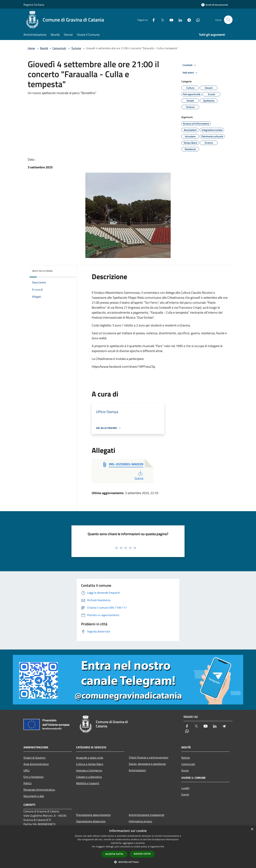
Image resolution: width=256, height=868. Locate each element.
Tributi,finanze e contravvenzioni (149, 757)
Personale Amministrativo (39, 790)
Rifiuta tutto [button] (142, 854)
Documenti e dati (34, 796)
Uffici (27, 770)
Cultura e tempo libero (90, 764)
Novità (44, 48)
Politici (28, 783)
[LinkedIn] (179, 20)
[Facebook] (152, 20)
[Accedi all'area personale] (215, 5)
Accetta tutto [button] (114, 854)
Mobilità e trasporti (88, 783)
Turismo (76, 48)
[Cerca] (228, 20)
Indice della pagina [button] (42, 271)
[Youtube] (170, 20)
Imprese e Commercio (89, 770)
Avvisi (185, 770)
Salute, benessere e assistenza (147, 764)
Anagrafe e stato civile (90, 758)
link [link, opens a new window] (162, 847)
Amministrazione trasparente (146, 815)
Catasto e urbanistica (89, 777)
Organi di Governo (34, 758)
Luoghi (185, 788)
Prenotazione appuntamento (93, 815)
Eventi (185, 794)
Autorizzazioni (137, 770)
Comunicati (59, 48)
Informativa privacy (140, 821)
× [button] (252, 829)
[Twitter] (161, 20)
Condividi (190, 65)
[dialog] (128, 847)
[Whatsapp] (197, 20)
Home (31, 48)
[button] (128, 862)
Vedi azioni (191, 73)
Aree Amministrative (36, 764)
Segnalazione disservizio (91, 821)
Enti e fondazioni (34, 777)
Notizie (186, 758)
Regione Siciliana (34, 5)
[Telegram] (188, 20)
